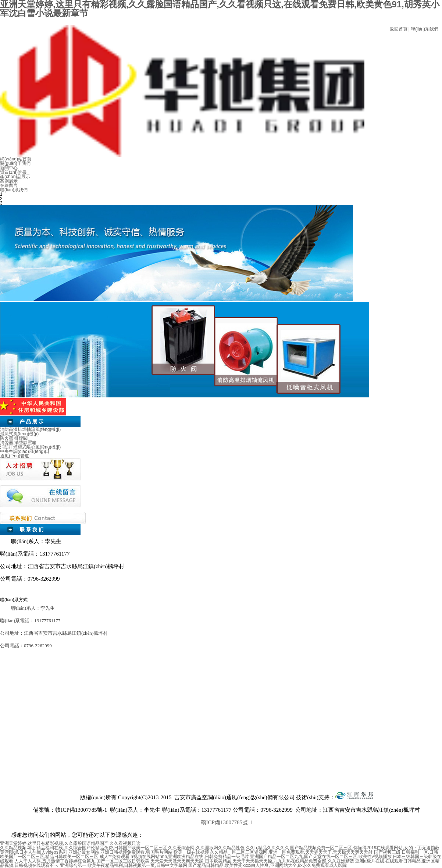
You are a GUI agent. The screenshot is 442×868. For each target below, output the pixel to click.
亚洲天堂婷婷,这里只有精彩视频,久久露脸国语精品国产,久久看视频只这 (70, 843)
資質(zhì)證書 (13, 172)
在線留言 (9, 185)
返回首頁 (399, 29)
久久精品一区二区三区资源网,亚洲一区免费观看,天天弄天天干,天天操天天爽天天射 (291, 852)
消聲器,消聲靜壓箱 (18, 443)
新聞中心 (9, 168)
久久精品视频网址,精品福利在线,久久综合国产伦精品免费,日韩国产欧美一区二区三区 (83, 848)
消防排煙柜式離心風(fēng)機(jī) (30, 447)
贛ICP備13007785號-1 (227, 822)
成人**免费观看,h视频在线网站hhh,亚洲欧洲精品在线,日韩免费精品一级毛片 (174, 857)
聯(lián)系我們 (425, 29)
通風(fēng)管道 (15, 456)
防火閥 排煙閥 (14, 438)
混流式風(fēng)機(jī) (19, 434)
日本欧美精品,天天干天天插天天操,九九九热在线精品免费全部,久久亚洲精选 (279, 861)
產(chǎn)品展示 (15, 177)
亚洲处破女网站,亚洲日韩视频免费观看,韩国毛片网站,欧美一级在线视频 (139, 852)
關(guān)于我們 (15, 163)
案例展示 (9, 181)
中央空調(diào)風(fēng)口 (25, 451)
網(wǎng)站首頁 (16, 159)
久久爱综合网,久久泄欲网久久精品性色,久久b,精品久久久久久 (229, 848)
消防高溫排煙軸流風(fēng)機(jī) (30, 429)
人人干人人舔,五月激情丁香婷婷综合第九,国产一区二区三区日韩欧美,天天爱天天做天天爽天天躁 (109, 861)
